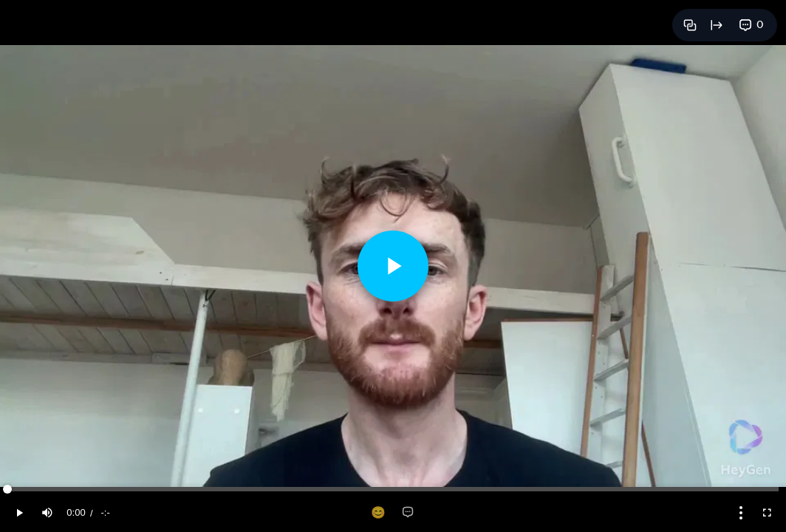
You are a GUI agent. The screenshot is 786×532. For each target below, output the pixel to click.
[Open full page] (717, 25)
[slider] (393, 489)
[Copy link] (690, 25)
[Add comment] (408, 513)
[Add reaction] (378, 513)
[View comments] (751, 25)
